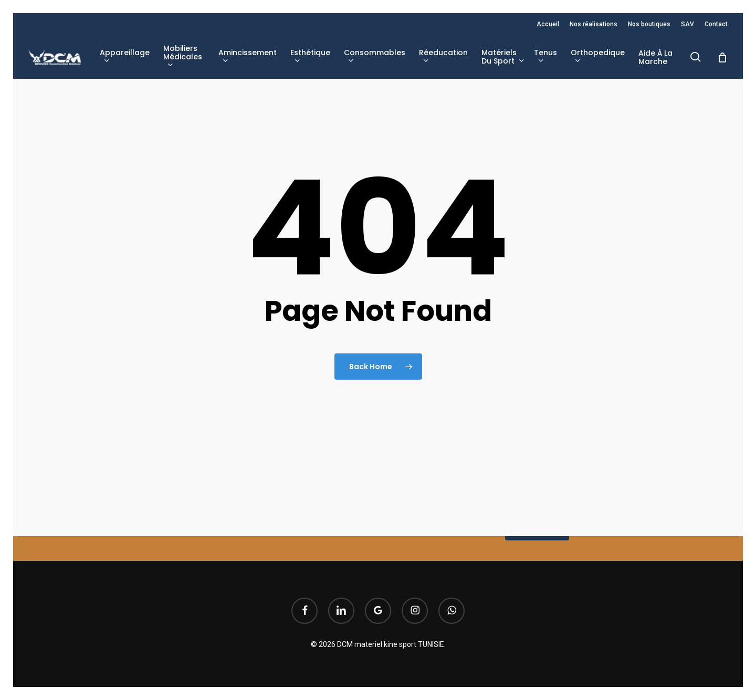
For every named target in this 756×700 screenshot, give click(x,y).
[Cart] (722, 57)
